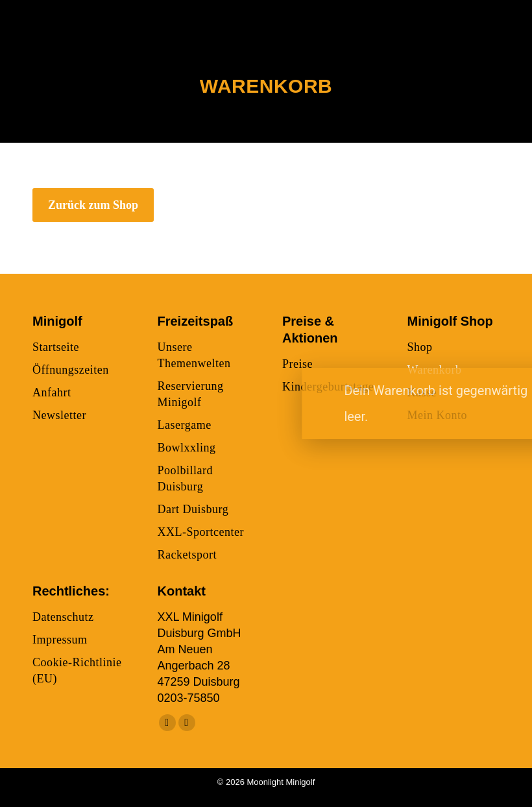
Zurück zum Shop (93, 205)
